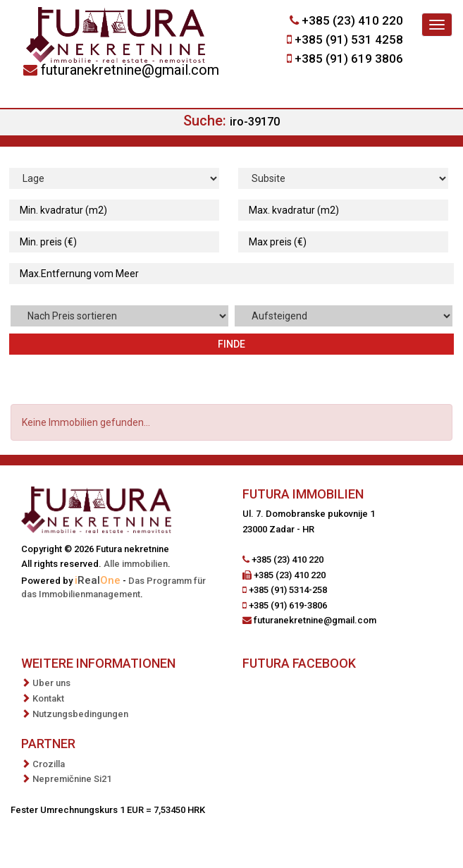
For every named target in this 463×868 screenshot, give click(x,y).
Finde (231, 344)
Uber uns (51, 683)
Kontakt (48, 698)
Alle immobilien (136, 564)
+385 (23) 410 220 (352, 20)
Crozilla (49, 764)
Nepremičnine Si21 (72, 779)
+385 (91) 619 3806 (349, 59)
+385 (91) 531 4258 (349, 39)
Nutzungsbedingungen (80, 714)
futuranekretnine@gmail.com (130, 70)
